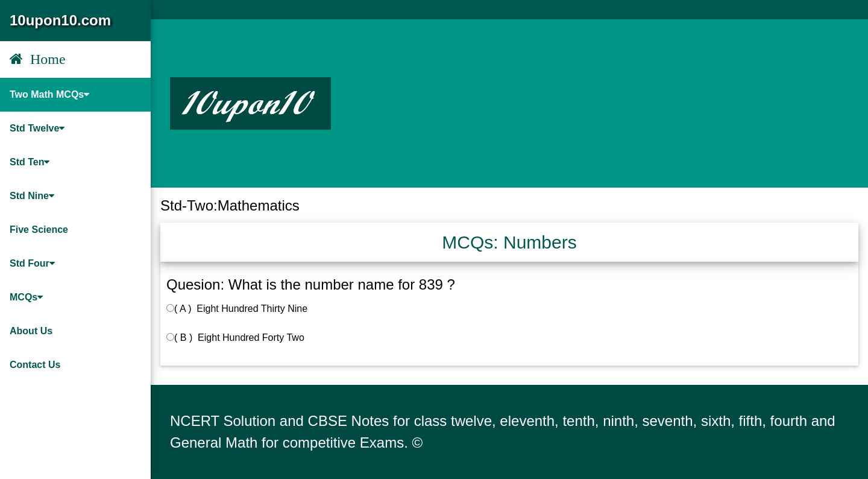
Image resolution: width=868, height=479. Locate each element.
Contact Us (35, 365)
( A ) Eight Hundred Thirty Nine (237, 309)
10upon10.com (60, 20)
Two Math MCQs (49, 94)
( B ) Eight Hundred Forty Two (235, 338)
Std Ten (30, 162)
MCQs (26, 297)
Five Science (39, 230)
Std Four (32, 263)
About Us (31, 331)
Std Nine (32, 196)
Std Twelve (37, 128)
